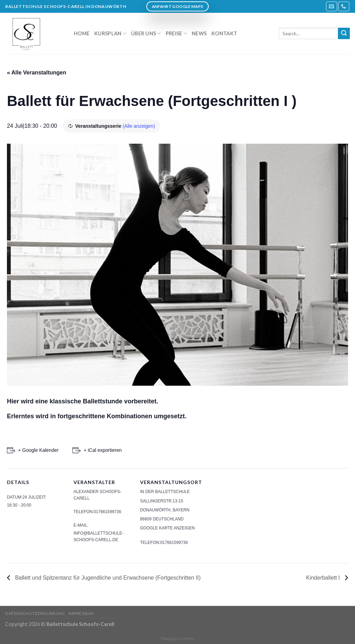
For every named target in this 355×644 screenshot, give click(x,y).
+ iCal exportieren (103, 450)
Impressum (81, 613)
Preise (176, 33)
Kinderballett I (324, 578)
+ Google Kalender (38, 450)
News (199, 33)
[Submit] (344, 34)
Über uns (146, 33)
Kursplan (110, 33)
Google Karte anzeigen (167, 528)
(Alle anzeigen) (139, 126)
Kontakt (224, 33)
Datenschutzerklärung (35, 613)
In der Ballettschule (165, 492)
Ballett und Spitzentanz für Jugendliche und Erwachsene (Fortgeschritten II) (107, 578)
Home (82, 33)
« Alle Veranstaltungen (37, 73)
